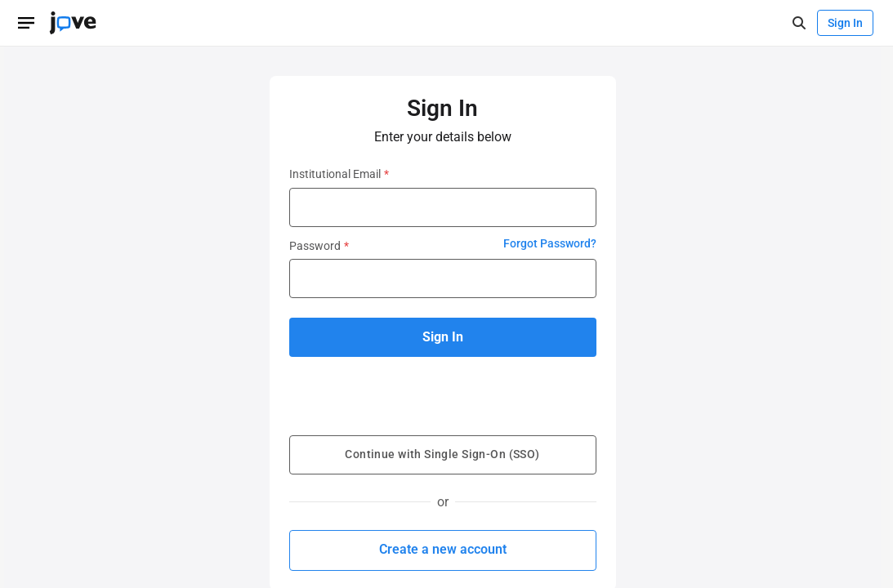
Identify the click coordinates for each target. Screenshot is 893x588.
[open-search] (799, 23)
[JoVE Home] (73, 23)
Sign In (845, 23)
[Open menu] (26, 23)
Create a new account (443, 549)
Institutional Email (339, 174)
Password (319, 246)
